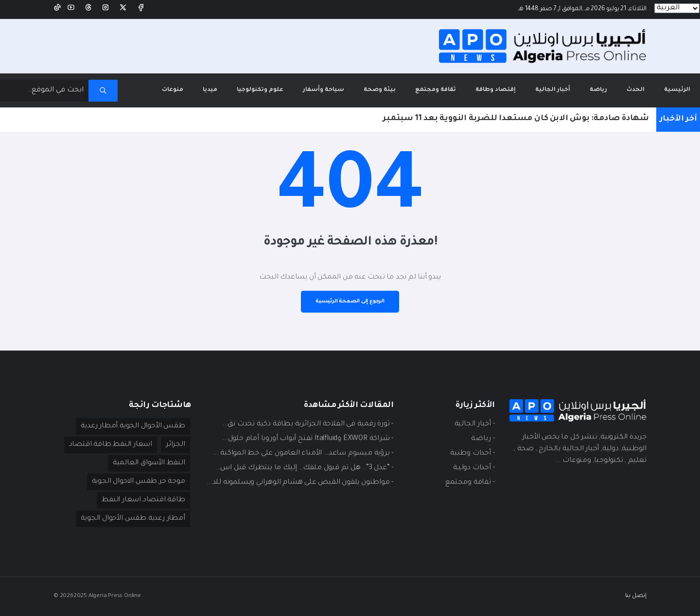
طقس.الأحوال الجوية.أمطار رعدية (133, 426)
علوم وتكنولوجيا (260, 90)
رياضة (598, 90)
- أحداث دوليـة (474, 468)
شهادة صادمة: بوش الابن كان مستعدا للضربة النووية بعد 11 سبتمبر (516, 119)
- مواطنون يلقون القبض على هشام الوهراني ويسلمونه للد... (300, 483)
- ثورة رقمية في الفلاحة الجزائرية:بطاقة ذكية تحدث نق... (308, 424)
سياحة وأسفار (324, 90)
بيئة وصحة (380, 90)
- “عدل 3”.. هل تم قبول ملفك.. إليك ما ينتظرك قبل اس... (304, 468)
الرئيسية (672, 83)
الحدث (636, 90)
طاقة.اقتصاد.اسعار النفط (143, 500)
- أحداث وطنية (472, 454)
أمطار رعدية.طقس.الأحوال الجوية (133, 519)
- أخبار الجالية (475, 424)
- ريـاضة (483, 439)
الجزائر (175, 445)
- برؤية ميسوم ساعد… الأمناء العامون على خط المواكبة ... (303, 454)
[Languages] (677, 8)
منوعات (173, 90)
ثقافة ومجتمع (436, 90)
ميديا (210, 90)
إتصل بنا (636, 596)
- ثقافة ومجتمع (470, 483)
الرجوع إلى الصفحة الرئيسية (350, 301)
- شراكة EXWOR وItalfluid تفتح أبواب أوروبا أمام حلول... (308, 439)
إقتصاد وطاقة (496, 90)
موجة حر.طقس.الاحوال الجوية (139, 482)
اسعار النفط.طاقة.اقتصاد (111, 445)
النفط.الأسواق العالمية (149, 463)
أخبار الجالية (553, 90)
